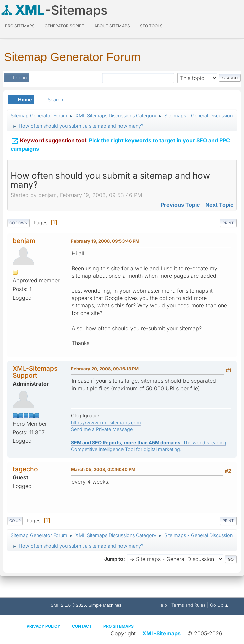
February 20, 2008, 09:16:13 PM (105, 369)
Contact (82, 626)
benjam (24, 241)
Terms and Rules (188, 605)
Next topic (219, 205)
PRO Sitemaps (20, 26)
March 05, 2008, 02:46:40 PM (103, 469)
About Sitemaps (112, 26)
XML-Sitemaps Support (35, 372)
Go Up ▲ (219, 605)
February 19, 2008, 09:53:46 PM (105, 241)
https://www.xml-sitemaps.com (106, 422)
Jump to (114, 559)
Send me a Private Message (102, 429)
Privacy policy (44, 626)
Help (162, 605)
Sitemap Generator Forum (72, 57)
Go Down (19, 223)
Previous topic (180, 205)
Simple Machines (105, 605)
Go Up (15, 521)
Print (228, 223)
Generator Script (65, 26)
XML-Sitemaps (161, 633)
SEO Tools (151, 26)
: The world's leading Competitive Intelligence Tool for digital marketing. (149, 446)
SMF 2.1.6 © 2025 (68, 605)
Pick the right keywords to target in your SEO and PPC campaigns (120, 143)
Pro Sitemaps (118, 626)
